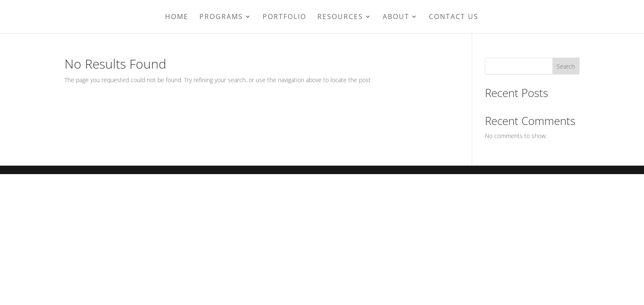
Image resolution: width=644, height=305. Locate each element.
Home (177, 17)
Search (566, 66)
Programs (221, 17)
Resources (340, 17)
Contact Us (454, 17)
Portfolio (284, 17)
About (396, 17)
